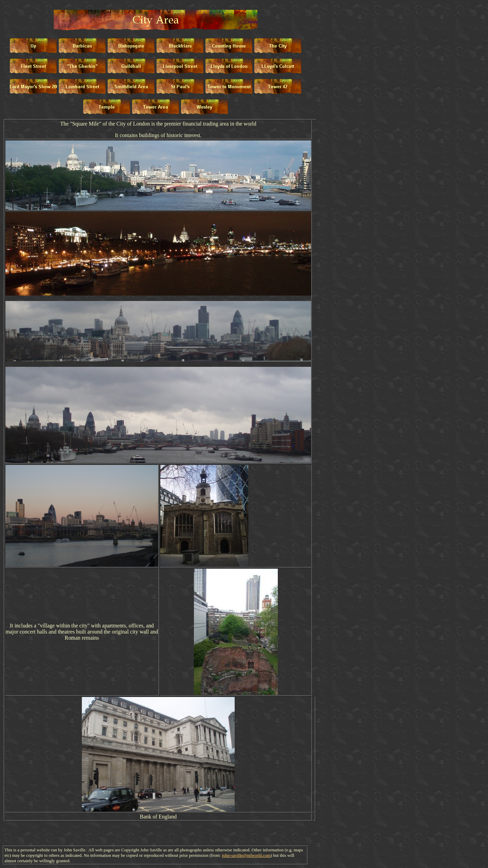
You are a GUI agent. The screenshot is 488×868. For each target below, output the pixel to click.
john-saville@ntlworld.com (246, 855)
